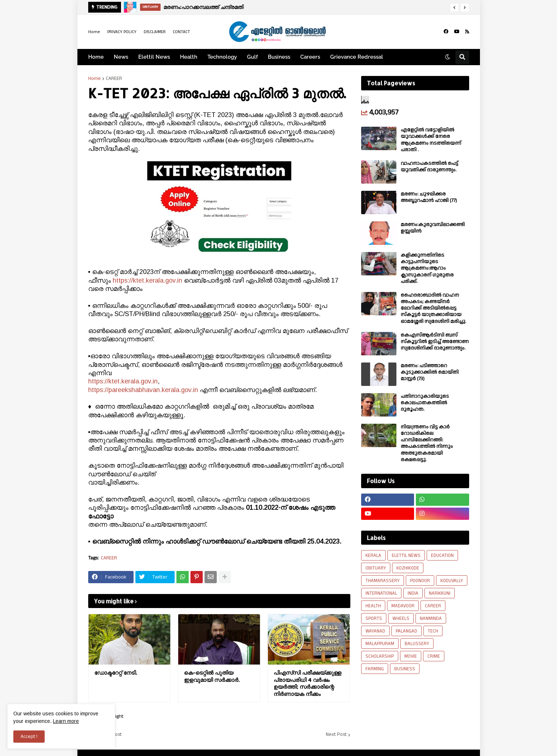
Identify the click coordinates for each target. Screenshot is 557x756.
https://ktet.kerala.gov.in (147, 280)
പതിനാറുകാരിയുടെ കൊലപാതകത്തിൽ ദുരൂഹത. (425, 403)
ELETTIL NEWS (406, 555)
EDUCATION (442, 555)
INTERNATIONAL (381, 593)
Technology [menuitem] (222, 57)
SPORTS (374, 618)
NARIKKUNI (440, 593)
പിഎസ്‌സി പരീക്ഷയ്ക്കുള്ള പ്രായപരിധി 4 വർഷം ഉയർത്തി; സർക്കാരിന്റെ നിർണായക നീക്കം (307, 683)
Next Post (336, 735)
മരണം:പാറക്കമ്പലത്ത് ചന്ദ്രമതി (204, 7)
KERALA (373, 555)
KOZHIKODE (408, 568)
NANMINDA (431, 618)
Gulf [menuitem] (252, 57)
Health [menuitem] (189, 57)
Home (94, 32)
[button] (454, 8)
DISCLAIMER (155, 32)
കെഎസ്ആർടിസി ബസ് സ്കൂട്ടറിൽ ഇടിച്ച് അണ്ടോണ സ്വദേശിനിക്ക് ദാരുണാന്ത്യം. (435, 342)
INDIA (413, 593)
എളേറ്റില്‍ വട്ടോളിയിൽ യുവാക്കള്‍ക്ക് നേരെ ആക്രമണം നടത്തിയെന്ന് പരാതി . (431, 140)
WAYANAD (375, 631)
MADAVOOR (403, 606)
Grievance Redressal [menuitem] (357, 57)
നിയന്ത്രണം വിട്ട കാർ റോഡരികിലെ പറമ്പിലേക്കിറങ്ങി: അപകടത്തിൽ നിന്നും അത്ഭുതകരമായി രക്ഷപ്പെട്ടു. (427, 443)
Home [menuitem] (96, 57)
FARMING (375, 669)
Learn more (66, 721)
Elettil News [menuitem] (154, 57)
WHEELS (401, 618)
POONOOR (420, 581)
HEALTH (373, 606)
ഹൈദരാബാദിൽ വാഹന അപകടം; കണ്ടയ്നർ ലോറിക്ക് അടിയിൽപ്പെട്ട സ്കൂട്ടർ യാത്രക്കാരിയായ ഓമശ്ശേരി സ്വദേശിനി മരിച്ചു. (434, 308)
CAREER (114, 78)
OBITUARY (376, 568)
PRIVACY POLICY (122, 32)
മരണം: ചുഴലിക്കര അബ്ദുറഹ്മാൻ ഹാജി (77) (429, 197)
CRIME (434, 656)
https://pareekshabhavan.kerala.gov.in (143, 390)
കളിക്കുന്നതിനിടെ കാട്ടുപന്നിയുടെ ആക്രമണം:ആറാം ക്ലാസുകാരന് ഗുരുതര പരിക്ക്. (427, 268)
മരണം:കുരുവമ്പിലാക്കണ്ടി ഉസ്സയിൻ (433, 228)
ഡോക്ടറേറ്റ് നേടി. (116, 673)
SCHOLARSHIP (380, 656)
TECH (433, 631)
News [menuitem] (121, 57)
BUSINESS (405, 669)
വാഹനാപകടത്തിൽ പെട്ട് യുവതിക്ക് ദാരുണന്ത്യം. (430, 167)
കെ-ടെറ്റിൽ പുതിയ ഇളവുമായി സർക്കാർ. (212, 676)
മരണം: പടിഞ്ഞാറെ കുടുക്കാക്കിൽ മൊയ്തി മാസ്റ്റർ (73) (430, 372)
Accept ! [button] (29, 737)
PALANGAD (406, 631)
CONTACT (181, 32)
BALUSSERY (417, 644)
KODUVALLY (452, 581)
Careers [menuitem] (310, 57)
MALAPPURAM (380, 644)
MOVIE (411, 656)
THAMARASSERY (383, 581)
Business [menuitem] (279, 57)
